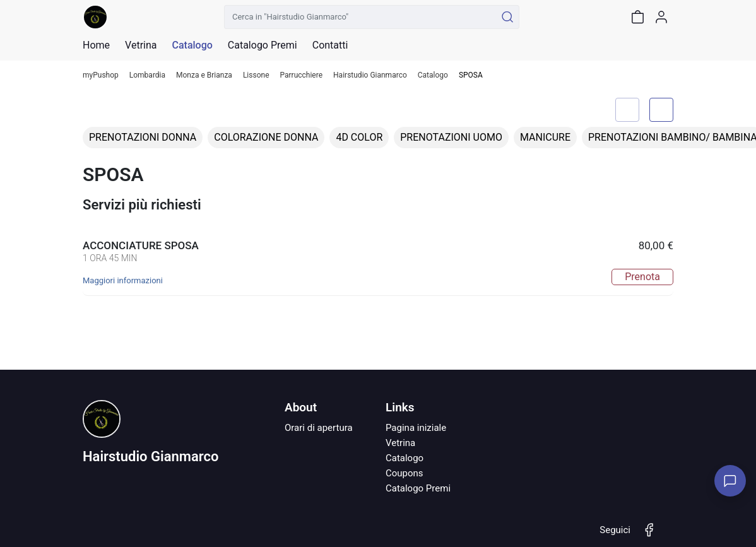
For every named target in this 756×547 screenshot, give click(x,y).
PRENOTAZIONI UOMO (451, 137)
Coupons (405, 473)
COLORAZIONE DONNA (266, 137)
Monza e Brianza (204, 75)
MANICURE (545, 137)
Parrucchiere (302, 75)
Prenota (642, 277)
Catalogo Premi (418, 488)
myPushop (101, 75)
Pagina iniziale (416, 428)
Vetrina (400, 443)
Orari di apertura (319, 428)
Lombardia (147, 75)
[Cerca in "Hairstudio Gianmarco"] (360, 17)
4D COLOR (359, 137)
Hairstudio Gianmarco (370, 75)
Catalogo (192, 45)
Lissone (256, 75)
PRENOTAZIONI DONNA (143, 137)
